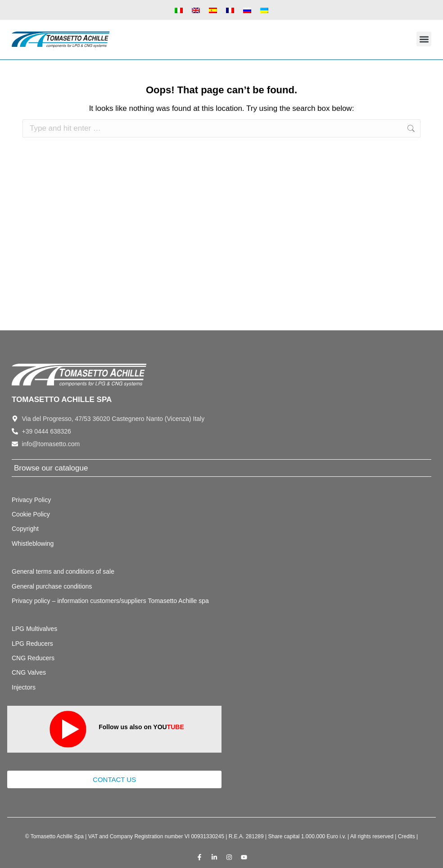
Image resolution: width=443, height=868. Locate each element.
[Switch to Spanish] (213, 10)
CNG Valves (29, 672)
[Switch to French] (230, 10)
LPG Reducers (32, 644)
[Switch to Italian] (179, 10)
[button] (424, 39)
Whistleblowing (33, 544)
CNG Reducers (33, 658)
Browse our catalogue (51, 468)
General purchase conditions (52, 586)
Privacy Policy (31, 500)
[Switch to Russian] (247, 10)
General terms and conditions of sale (63, 571)
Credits (407, 836)
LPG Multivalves (34, 629)
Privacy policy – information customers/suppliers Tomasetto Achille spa (110, 601)
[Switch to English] (196, 10)
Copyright (25, 529)
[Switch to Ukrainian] (264, 10)
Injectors (24, 687)
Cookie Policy (31, 514)
